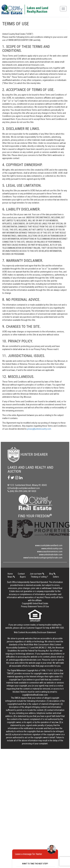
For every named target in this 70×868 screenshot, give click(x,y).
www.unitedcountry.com (52, 548)
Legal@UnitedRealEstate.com (35, 695)
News (11, 577)
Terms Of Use (43, 606)
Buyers (23, 577)
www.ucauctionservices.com (50, 552)
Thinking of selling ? (39, 577)
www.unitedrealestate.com (51, 555)
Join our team (37, 574)
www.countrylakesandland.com (49, 545)
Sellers (56, 577)
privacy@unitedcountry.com (39, 429)
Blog (52, 574)
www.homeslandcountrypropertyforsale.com (43, 558)
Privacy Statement (29, 606)
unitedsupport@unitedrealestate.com (25, 660)
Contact (21, 574)
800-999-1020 (58, 628)
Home (10, 574)
